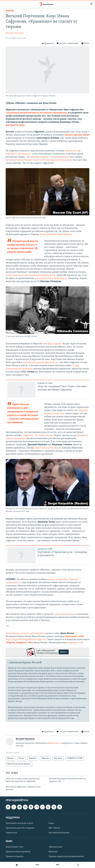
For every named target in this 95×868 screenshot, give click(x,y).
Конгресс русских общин (77, 135)
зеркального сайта (74, 636)
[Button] (48, 43)
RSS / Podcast (54, 828)
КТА (37, 865)
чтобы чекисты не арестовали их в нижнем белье (30, 275)
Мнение (10, 11)
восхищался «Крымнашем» (54, 113)
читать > (64, 652)
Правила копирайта (15, 856)
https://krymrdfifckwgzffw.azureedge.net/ (26, 640)
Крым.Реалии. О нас (15, 847)
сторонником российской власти (22, 113)
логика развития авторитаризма (56, 234)
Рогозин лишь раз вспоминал (57, 160)
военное (52, 579)
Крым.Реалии (54, 743)
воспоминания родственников (52, 278)
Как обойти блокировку (59, 833)
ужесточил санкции (65, 614)
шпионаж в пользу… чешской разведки (49, 157)
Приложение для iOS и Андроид (20, 828)
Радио (51, 823)
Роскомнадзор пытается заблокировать (25, 633)
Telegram (10, 643)
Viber (31, 643)
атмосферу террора (52, 344)
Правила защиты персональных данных (66, 856)
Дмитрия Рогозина (15, 125)
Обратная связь (55, 847)
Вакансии (53, 852)
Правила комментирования (18, 852)
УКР (58, 865)
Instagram (21, 643)
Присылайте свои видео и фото (19, 823)
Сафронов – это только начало (38, 435)
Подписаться (11, 833)
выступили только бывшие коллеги (23, 160)
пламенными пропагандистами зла (40, 362)
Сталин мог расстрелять (46, 448)
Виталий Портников (15, 33)
